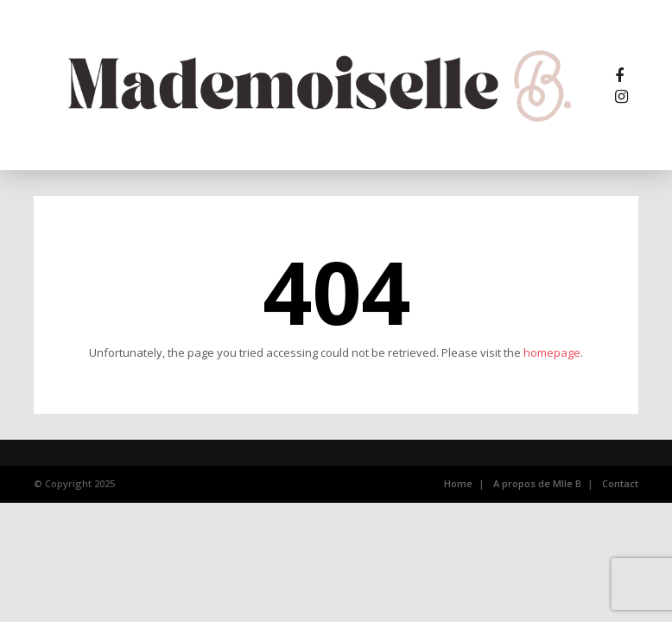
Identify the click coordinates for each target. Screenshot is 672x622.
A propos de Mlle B (537, 483)
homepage (552, 352)
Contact (620, 483)
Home (458, 483)
